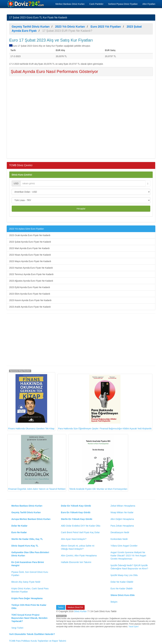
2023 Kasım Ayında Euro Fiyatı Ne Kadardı (30, 300)
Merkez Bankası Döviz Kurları (70, 4)
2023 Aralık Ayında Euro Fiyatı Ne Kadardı (30, 307)
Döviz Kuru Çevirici (22, 175)
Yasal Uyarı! (134, 627)
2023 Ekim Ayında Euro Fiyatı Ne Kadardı (30, 294)
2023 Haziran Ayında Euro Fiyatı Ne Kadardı (31, 268)
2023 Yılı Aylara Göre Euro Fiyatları (27, 229)
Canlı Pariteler (96, 4)
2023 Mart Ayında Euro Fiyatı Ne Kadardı (29, 248)
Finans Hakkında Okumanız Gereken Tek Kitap (31, 401)
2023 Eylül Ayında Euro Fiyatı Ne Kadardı (30, 287)
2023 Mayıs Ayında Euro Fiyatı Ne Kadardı (30, 261)
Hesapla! (81, 209)
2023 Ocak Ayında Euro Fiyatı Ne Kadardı (30, 235)
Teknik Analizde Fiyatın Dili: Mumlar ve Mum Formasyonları (98, 463)
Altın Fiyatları (149, 4)
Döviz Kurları (80, 611)
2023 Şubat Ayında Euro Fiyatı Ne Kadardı (30, 242)
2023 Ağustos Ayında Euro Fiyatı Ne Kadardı (31, 281)
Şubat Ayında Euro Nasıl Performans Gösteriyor (54, 72)
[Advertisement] (81, 119)
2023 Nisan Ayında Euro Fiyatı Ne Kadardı (30, 255)
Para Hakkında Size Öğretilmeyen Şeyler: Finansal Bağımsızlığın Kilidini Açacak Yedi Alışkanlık (105, 402)
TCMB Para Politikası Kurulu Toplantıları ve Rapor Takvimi (38, 641)
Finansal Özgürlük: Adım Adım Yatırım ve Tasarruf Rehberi (37, 463)
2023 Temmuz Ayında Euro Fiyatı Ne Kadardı (31, 274)
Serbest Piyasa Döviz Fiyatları (123, 4)
